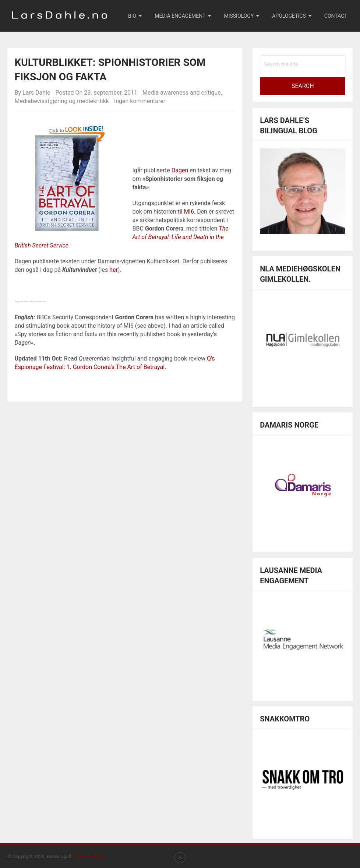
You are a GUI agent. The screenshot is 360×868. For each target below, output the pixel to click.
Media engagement (180, 16)
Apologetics (289, 16)
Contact (336, 16)
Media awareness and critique (182, 93)
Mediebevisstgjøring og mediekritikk (62, 101)
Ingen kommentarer (140, 101)
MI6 (189, 212)
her (114, 270)
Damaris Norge (89, 856)
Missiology (239, 16)
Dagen (180, 170)
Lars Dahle (36, 93)
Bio (132, 16)
